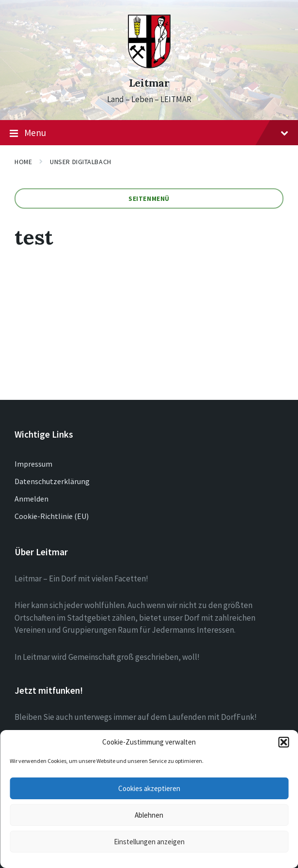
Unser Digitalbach (80, 162)
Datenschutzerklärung (52, 481)
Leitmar (149, 83)
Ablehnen (149, 815)
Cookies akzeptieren (149, 788)
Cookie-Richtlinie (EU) (52, 516)
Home (23, 162)
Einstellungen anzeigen (149, 842)
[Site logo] (149, 65)
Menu (149, 133)
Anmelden (31, 499)
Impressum (33, 464)
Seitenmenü (149, 198)
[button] (283, 742)
